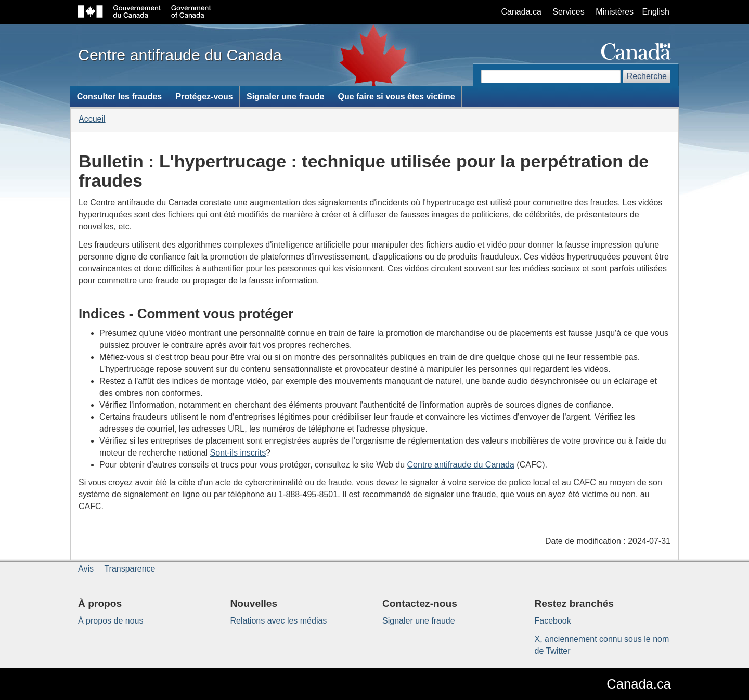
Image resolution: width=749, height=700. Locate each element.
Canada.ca (521, 12)
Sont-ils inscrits (238, 453)
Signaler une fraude (419, 621)
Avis (86, 569)
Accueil (92, 119)
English (656, 12)
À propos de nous (111, 621)
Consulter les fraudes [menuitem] (120, 96)
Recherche (647, 76)
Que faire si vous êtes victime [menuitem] (397, 96)
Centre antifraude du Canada (461, 465)
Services (568, 12)
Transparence (130, 569)
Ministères (615, 12)
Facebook (553, 621)
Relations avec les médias (279, 621)
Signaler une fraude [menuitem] (285, 96)
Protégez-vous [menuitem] (204, 96)
